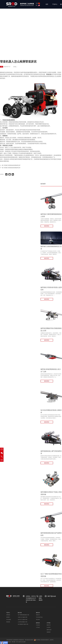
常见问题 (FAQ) (39, 617)
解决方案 (20, 613)
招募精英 (49, 632)
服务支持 (38, 613)
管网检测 (8, 615)
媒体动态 (38, 623)
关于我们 (49, 623)
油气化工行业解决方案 (23, 620)
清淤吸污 (8, 617)
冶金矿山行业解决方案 (23, 617)
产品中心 (55, 4)
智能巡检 (8, 622)
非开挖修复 (9, 620)
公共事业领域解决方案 (23, 622)
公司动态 (38, 627)
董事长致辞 (49, 630)
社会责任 (49, 627)
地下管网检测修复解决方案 (23, 615)
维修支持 (38, 615)
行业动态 (38, 625)
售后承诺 (38, 620)
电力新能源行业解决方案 (23, 624)
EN (38, 5)
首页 (47, 4)
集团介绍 (49, 625)
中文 (38, 3)
